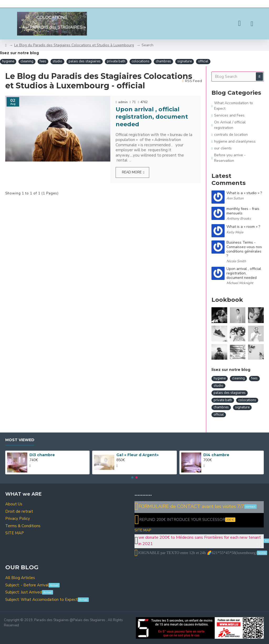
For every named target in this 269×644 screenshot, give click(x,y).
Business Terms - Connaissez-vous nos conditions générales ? (244, 249)
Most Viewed (20, 440)
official (203, 61)
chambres (163, 61)
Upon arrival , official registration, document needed (152, 117)
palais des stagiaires (85, 61)
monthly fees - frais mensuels (243, 211)
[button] (132, 477)
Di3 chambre (42, 455)
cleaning (27, 61)
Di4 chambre (216, 455)
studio (57, 61)
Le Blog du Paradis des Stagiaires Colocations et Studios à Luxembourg (74, 45)
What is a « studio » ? (244, 193)
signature (185, 61)
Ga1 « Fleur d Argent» (138, 455)
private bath (116, 61)
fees (43, 61)
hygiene (8, 61)
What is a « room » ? (243, 227)
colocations (141, 61)
